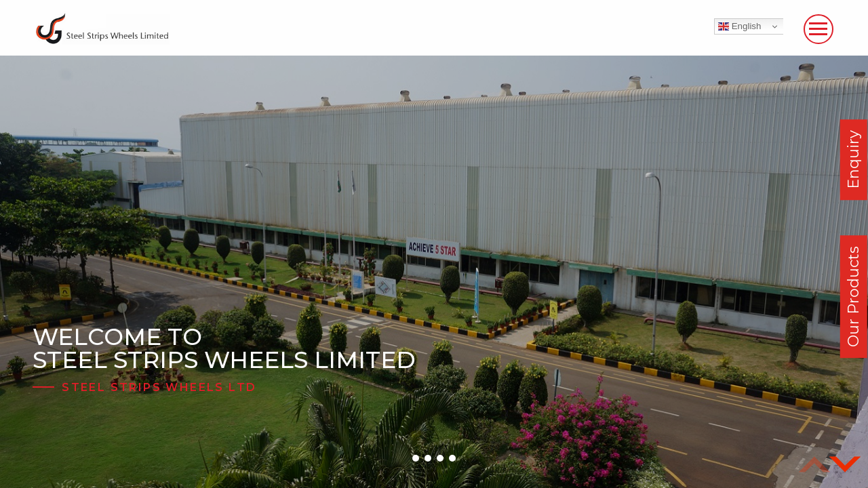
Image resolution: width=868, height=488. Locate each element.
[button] (416, 458)
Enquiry (853, 160)
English (739, 26)
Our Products (853, 297)
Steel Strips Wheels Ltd (159, 387)
